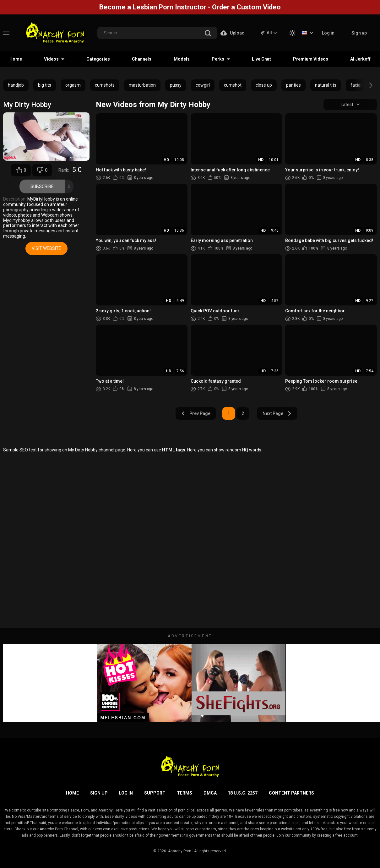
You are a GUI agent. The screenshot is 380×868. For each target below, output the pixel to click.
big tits (45, 85)
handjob (16, 85)
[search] (208, 34)
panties (293, 85)
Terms (185, 793)
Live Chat (261, 59)
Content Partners (291, 793)
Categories (98, 59)
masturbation (142, 85)
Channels (142, 59)
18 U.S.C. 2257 (243, 793)
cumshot (233, 85)
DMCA (210, 793)
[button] (365, 85)
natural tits (326, 85)
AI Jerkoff (360, 59)
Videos (51, 59)
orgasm (73, 85)
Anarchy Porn (180, 851)
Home (16, 59)
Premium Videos (311, 59)
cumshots (105, 85)
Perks (218, 59)
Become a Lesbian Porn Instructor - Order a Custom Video (190, 7)
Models (182, 59)
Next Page (277, 413)
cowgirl (203, 85)
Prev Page (196, 413)
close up (264, 85)
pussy (176, 85)
